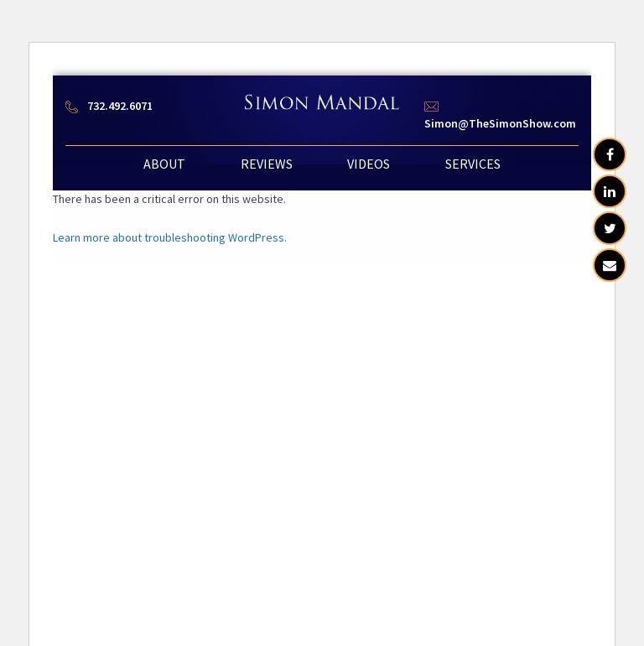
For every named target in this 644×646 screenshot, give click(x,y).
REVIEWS (267, 164)
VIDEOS (369, 164)
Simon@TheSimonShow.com (500, 123)
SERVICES (473, 164)
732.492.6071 (120, 106)
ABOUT (164, 164)
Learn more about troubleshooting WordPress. (170, 237)
